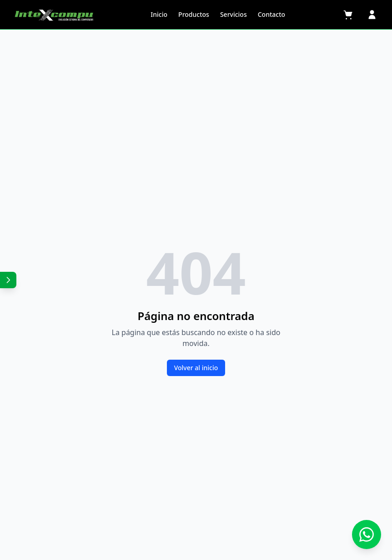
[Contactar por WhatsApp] (367, 535)
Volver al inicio (196, 368)
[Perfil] (372, 15)
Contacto (271, 14)
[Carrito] (348, 15)
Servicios (234, 14)
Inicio (159, 14)
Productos (194, 14)
